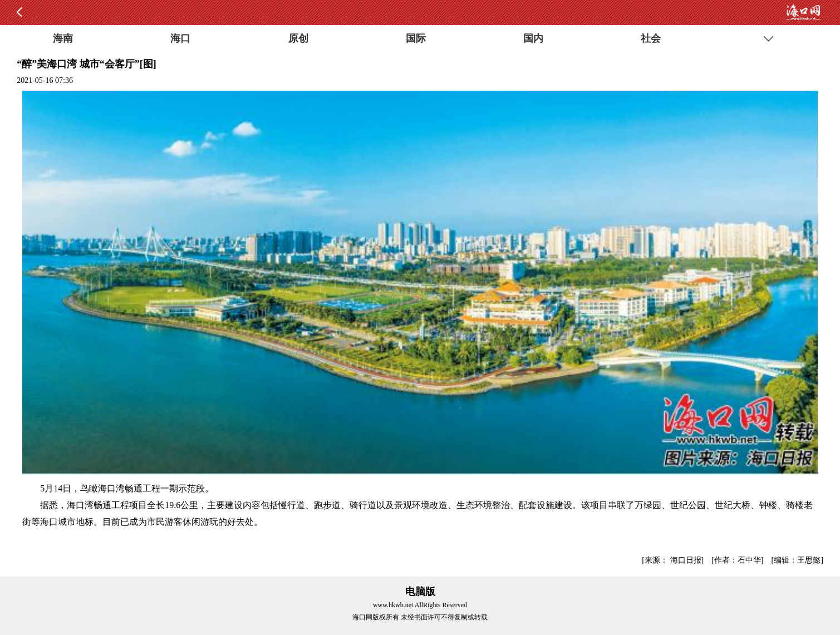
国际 (416, 38)
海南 (63, 38)
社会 (651, 38)
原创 (298, 38)
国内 (533, 38)
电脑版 (420, 592)
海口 (180, 38)
